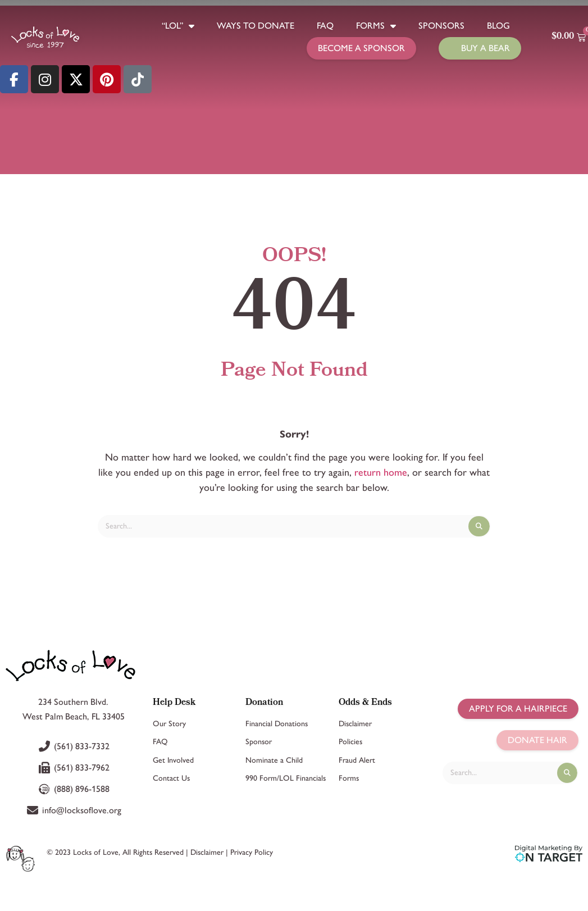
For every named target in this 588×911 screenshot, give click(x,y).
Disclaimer (355, 724)
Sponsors (441, 26)
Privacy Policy (252, 852)
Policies (350, 742)
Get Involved (173, 760)
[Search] (479, 526)
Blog (498, 26)
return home (381, 472)
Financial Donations (277, 724)
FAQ (325, 26)
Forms (376, 26)
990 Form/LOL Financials (286, 778)
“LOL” (178, 26)
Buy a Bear (486, 48)
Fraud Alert (357, 760)
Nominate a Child (274, 760)
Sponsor (259, 742)
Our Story (169, 724)
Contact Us (171, 778)
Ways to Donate (256, 26)
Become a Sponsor (361, 48)
